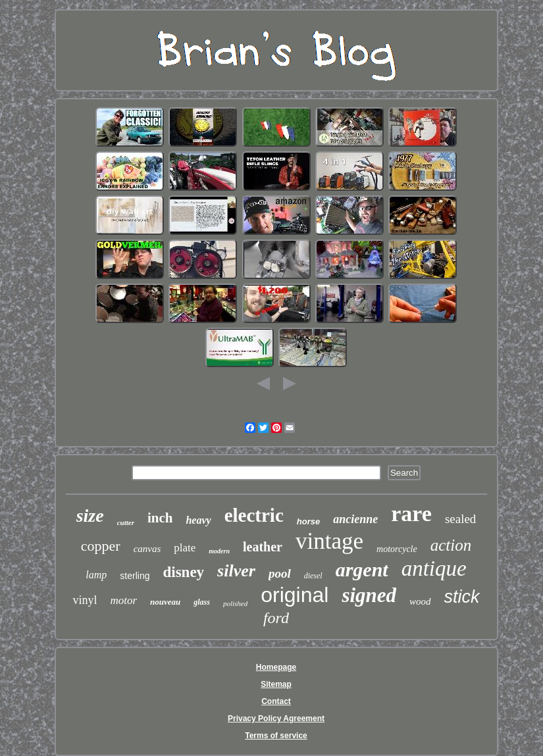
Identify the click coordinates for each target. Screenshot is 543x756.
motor (123, 600)
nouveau (165, 602)
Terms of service (276, 736)
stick (462, 597)
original (295, 595)
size (90, 516)
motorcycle (397, 549)
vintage (329, 541)
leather (263, 547)
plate (185, 548)
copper (101, 546)
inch (160, 518)
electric (254, 515)
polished (235, 603)
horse (308, 521)
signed (369, 595)
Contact (276, 701)
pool (280, 573)
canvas (147, 549)
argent (362, 569)
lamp (96, 575)
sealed (460, 519)
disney (183, 572)
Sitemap (276, 684)
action (451, 545)
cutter (126, 522)
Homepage (276, 667)
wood (420, 601)
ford (276, 618)
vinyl (85, 600)
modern (219, 551)
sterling (135, 576)
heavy (198, 520)
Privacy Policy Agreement (276, 718)
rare (411, 514)
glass (202, 602)
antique (434, 568)
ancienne (355, 519)
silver (236, 571)
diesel (313, 576)
